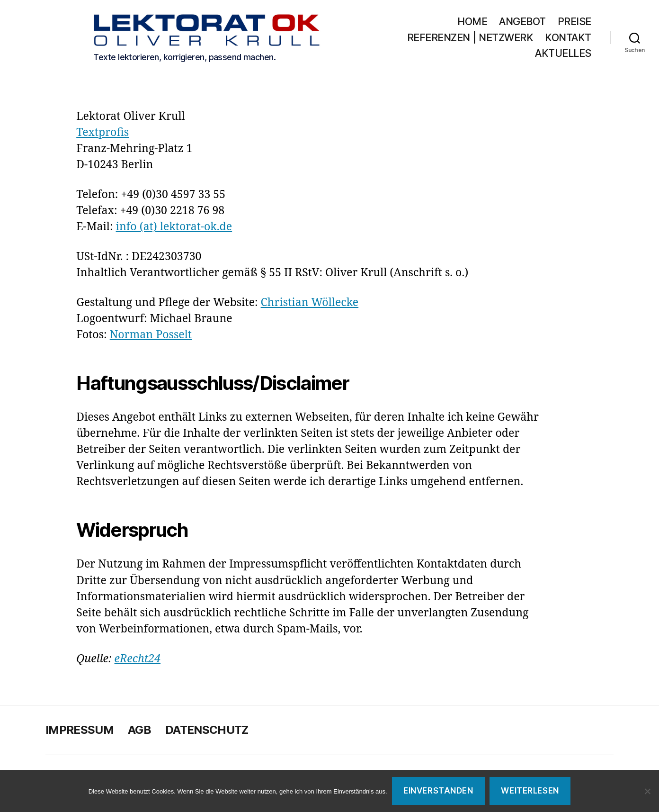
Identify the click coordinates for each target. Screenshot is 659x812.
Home (472, 23)
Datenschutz (207, 732)
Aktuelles (563, 55)
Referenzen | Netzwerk (528, 39)
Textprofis (102, 134)
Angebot (522, 23)
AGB (139, 732)
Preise (574, 23)
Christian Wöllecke (310, 304)
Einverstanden (438, 791)
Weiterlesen (530, 791)
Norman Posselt (151, 337)
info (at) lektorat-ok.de (174, 229)
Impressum (80, 732)
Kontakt (500, 55)
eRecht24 (138, 661)
